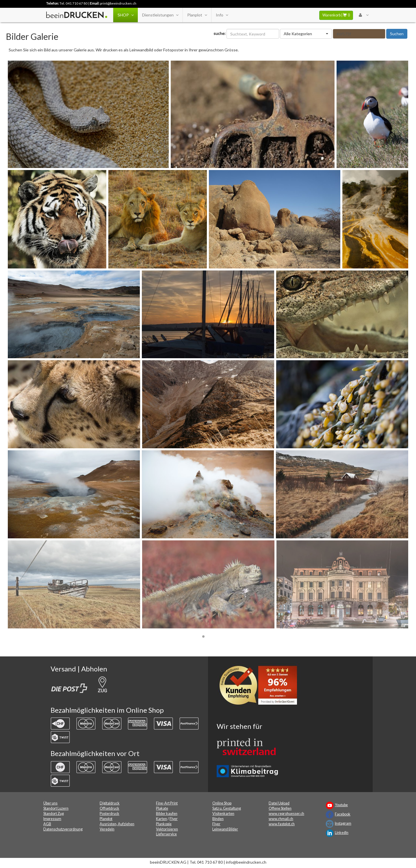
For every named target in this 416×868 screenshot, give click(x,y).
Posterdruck (109, 814)
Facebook (343, 814)
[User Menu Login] (364, 15)
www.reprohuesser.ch (286, 814)
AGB (47, 824)
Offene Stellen (280, 808)
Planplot (197, 15)
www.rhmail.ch (281, 819)
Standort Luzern (56, 808)
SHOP (126, 15)
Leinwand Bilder (225, 829)
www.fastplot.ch (282, 824)
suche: (220, 33)
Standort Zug (54, 814)
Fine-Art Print (167, 803)
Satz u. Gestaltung (227, 808)
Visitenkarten (223, 814)
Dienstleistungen (160, 15)
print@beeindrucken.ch (118, 3)
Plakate (162, 808)
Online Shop (222, 803)
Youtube (341, 805)
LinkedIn (342, 833)
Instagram (343, 823)
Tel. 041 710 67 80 (74, 3)
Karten (161, 819)
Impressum (52, 819)
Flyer (174, 819)
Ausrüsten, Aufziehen (117, 824)
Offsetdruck (109, 808)
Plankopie (164, 824)
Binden (218, 819)
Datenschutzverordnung (63, 829)
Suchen (397, 34)
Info (222, 15)
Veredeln (107, 829)
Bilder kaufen (167, 814)
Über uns (50, 803)
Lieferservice (166, 834)
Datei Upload (279, 803)
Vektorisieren (167, 829)
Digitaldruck (110, 803)
